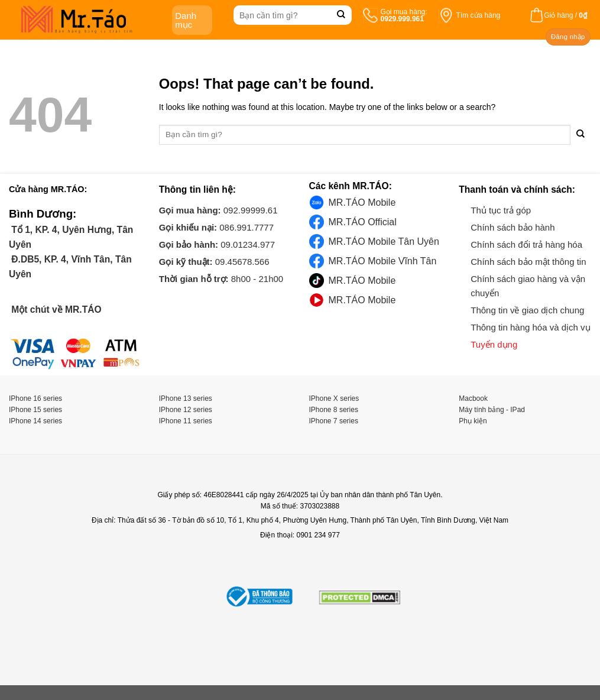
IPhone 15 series (35, 410)
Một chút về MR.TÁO (55, 310)
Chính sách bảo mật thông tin (528, 262)
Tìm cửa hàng (479, 15)
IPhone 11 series (186, 421)
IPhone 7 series (334, 421)
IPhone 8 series (334, 410)
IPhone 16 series (35, 398)
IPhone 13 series (186, 398)
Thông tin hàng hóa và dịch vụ (530, 327)
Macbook (473, 398)
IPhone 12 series (186, 410)
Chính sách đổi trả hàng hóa (526, 244)
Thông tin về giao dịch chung (527, 310)
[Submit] (341, 15)
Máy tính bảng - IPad (492, 410)
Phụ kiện (473, 421)
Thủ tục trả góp (501, 210)
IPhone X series (334, 398)
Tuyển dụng (494, 344)
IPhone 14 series (35, 421)
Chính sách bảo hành (513, 227)
